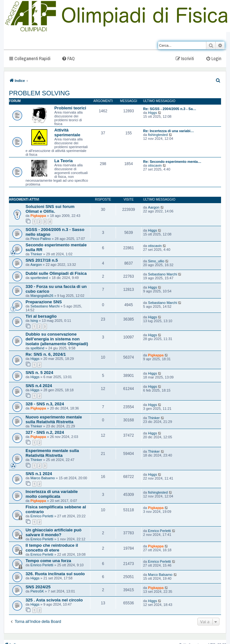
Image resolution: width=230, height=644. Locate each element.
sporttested (39, 278)
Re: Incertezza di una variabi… (169, 131)
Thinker (36, 254)
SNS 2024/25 (38, 587)
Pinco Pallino (41, 239)
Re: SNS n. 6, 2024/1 (46, 354)
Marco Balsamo (42, 478)
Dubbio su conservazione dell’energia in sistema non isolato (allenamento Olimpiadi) (57, 339)
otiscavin (155, 165)
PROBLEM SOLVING (39, 93)
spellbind (37, 348)
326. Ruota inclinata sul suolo (55, 574)
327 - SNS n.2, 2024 (45, 432)
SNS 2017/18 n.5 (42, 260)
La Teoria (64, 161)
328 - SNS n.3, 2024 (45, 404)
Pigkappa (38, 216)
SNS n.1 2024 (39, 474)
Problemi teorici (70, 108)
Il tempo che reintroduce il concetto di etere (52, 548)
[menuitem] (68, 58)
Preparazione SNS (44, 302)
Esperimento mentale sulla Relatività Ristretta (52, 453)
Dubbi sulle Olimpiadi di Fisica (56, 273)
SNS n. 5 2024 (39, 373)
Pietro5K (37, 591)
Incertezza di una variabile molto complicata (52, 494)
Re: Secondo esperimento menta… (172, 162)
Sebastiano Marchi (162, 274)
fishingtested (158, 135)
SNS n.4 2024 (39, 386)
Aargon (153, 207)
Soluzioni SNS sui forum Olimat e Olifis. (50, 209)
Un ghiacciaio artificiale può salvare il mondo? (54, 532)
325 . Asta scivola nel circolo (54, 600)
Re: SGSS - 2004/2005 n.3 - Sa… (170, 109)
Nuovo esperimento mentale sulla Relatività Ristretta (54, 419)
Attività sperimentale (67, 132)
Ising (34, 321)
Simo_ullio (156, 261)
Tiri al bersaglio (41, 316)
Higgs (152, 113)
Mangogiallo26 (42, 296)
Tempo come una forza (48, 561)
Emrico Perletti (42, 516)
